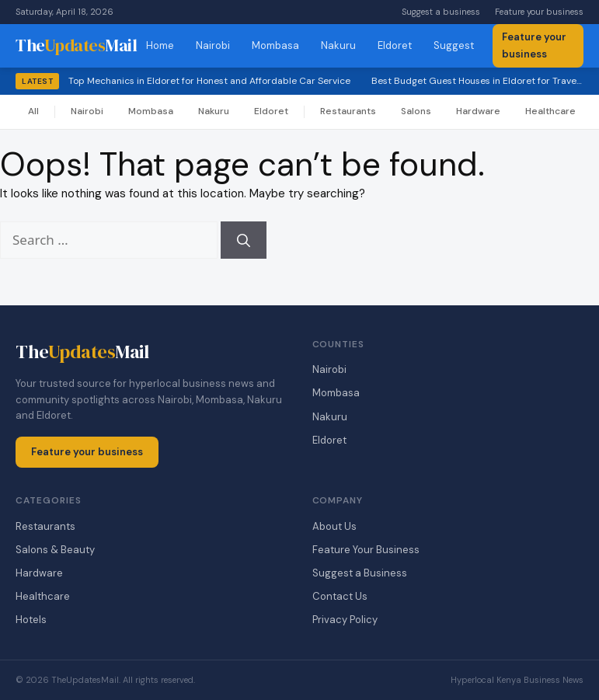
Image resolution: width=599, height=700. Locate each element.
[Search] (244, 240)
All (33, 111)
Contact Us (340, 596)
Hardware (478, 111)
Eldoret (395, 45)
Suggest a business (441, 12)
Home (160, 45)
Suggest (454, 45)
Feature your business (539, 12)
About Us (334, 526)
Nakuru (338, 45)
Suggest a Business (360, 573)
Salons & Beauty (55, 550)
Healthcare (550, 111)
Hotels (31, 620)
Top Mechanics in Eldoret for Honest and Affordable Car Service (209, 81)
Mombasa (275, 45)
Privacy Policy (345, 620)
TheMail (76, 45)
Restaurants (348, 111)
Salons (416, 111)
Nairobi (213, 45)
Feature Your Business (366, 550)
